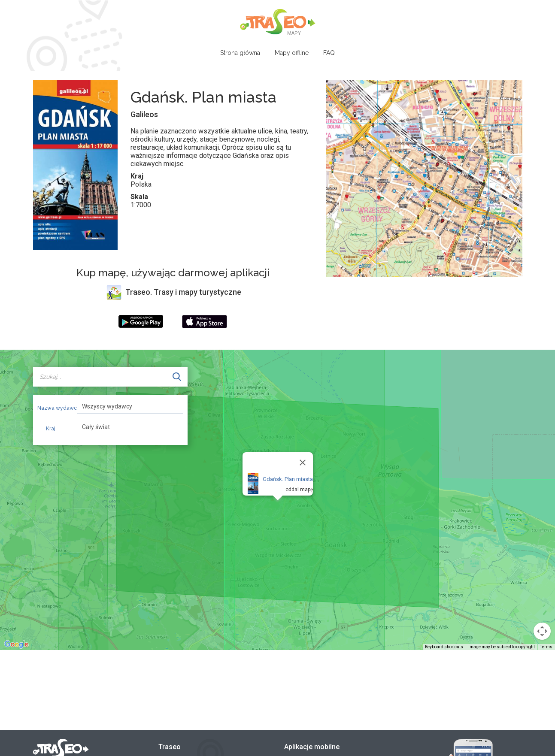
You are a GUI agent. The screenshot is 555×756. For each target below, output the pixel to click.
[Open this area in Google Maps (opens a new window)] (16, 644)
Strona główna (240, 53)
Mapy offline (292, 53)
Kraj (51, 429)
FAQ (329, 53)
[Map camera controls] (542, 631)
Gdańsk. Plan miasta (288, 479)
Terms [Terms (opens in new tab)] (546, 647)
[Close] (303, 463)
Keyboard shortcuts (444, 647)
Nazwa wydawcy (54, 408)
